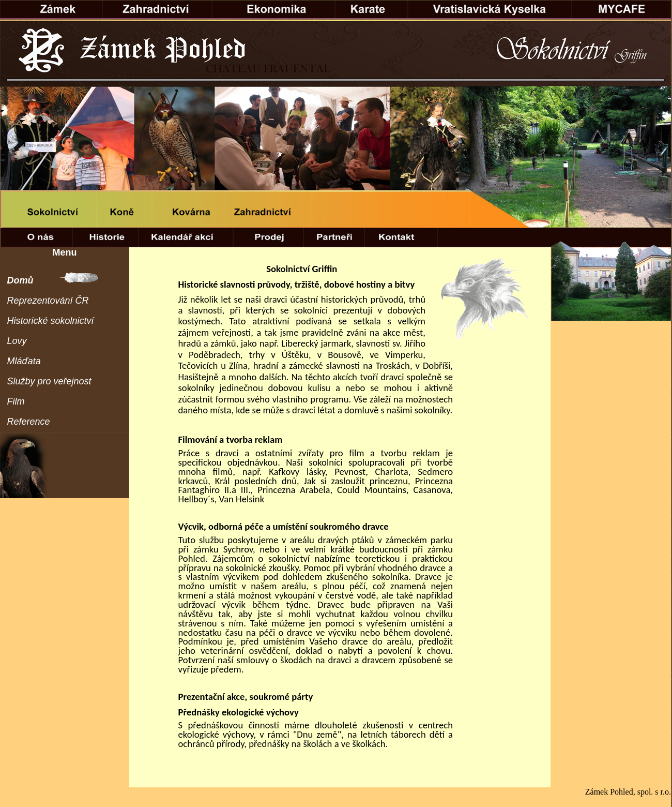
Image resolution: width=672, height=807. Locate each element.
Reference (29, 422)
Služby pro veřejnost (49, 381)
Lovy (17, 341)
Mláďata (24, 361)
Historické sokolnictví (51, 321)
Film (16, 401)
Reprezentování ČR (48, 301)
